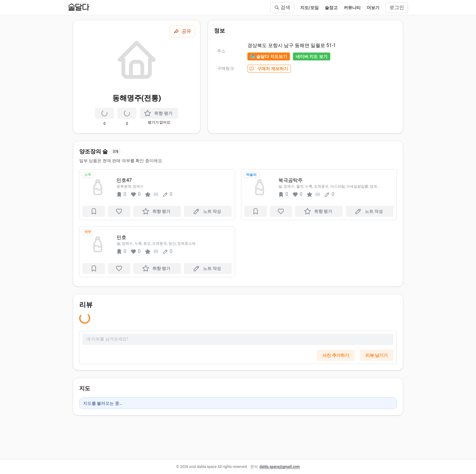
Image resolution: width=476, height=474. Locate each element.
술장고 (331, 8)
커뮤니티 (352, 8)
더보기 (373, 8)
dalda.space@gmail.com (280, 467)
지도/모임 (309, 8)
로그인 (397, 7)
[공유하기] (182, 31)
